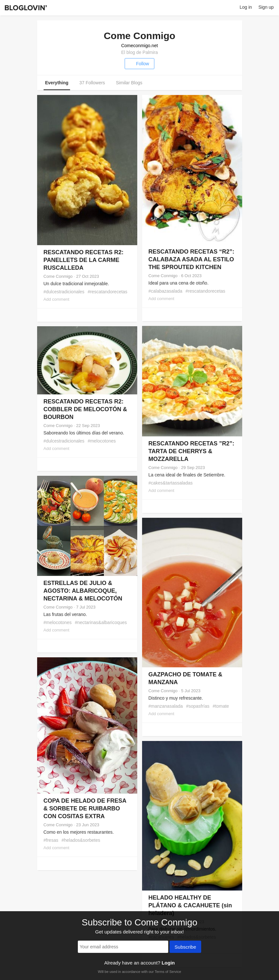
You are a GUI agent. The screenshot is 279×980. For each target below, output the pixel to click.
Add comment (57, 299)
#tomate (221, 706)
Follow (139, 64)
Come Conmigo (58, 276)
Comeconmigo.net (139, 46)
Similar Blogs (129, 83)
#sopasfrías (198, 706)
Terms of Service (168, 972)
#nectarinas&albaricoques (101, 622)
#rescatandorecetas (107, 292)
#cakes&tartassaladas (171, 483)
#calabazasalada (165, 291)
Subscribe (186, 947)
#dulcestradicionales (64, 292)
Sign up (266, 7)
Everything (57, 83)
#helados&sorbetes (81, 840)
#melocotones (102, 441)
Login (168, 963)
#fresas (51, 840)
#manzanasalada (166, 706)
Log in (246, 7)
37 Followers (92, 83)
